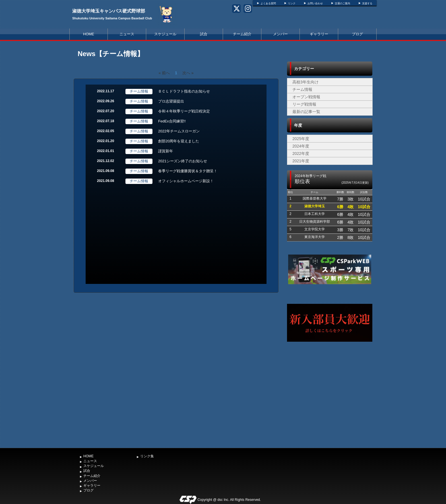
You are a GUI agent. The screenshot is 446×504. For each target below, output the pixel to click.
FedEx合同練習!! (172, 121)
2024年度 (301, 146)
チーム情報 (302, 89)
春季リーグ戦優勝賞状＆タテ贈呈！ (188, 171)
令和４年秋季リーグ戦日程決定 (184, 111)
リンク (292, 3)
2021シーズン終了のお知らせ (183, 161)
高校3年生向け (305, 82)
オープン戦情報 (306, 97)
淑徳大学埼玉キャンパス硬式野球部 (109, 11)
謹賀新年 (166, 151)
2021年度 (301, 161)
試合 (204, 34)
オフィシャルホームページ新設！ (186, 181)
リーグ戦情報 (304, 104)
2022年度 (301, 153)
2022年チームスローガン (179, 131)
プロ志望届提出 (171, 101)
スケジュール (165, 34)
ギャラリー (319, 34)
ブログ (357, 34)
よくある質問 (268, 3)
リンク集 (147, 456)
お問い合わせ (315, 3)
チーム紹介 (242, 34)
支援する (367, 3)
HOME (89, 34)
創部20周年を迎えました (179, 141)
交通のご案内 (342, 3)
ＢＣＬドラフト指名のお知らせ (184, 91)
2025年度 (301, 139)
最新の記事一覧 (306, 112)
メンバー (280, 34)
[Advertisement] (330, 402)
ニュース (127, 34)
